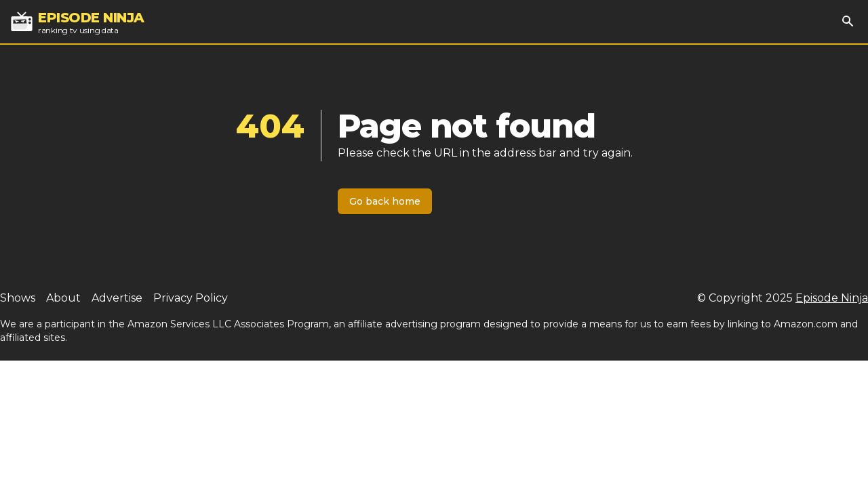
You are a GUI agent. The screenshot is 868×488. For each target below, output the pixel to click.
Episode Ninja (832, 298)
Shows (18, 298)
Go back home (385, 201)
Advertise (117, 298)
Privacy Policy (191, 298)
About (63, 298)
